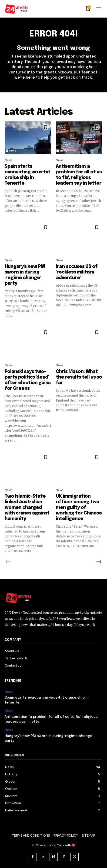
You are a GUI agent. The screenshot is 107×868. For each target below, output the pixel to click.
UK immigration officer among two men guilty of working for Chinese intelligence (79, 508)
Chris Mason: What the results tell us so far (79, 377)
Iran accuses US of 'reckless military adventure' (77, 272)
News (8, 160)
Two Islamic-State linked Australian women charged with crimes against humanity (27, 508)
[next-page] (99, 562)
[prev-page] (8, 562)
